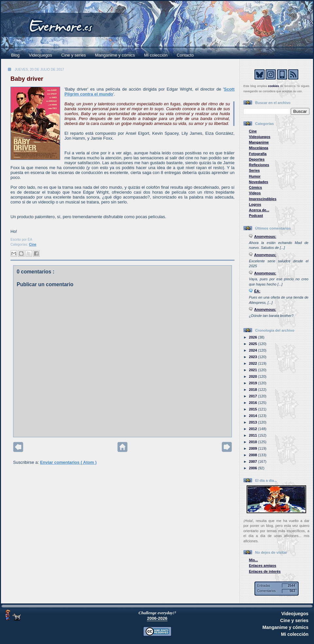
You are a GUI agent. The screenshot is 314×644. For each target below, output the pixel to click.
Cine (33, 244)
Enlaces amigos (263, 566)
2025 (253, 344)
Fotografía (258, 154)
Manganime (259, 142)
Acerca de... (259, 210)
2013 (253, 422)
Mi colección (156, 55)
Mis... (253, 560)
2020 (253, 376)
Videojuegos (40, 55)
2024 (253, 350)
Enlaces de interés (265, 571)
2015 (253, 409)
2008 (253, 455)
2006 (253, 468)
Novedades (259, 182)
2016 (253, 403)
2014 (253, 416)
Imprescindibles (263, 199)
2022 (253, 363)
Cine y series (73, 55)
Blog (15, 55)
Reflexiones (259, 165)
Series (254, 170)
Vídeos (255, 193)
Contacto (185, 55)
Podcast (256, 216)
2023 (253, 357)
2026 (253, 337)
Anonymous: (265, 236)
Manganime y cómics (115, 55)
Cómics (255, 187)
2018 (253, 390)
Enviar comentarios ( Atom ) (68, 462)
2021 (253, 370)
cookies (273, 86)
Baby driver (27, 79)
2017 (253, 396)
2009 (253, 448)
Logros (255, 204)
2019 (253, 383)
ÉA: (257, 291)
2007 (253, 461)
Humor (255, 176)
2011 (253, 435)
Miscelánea (259, 148)
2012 (253, 429)
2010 (253, 442)
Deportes (257, 159)
